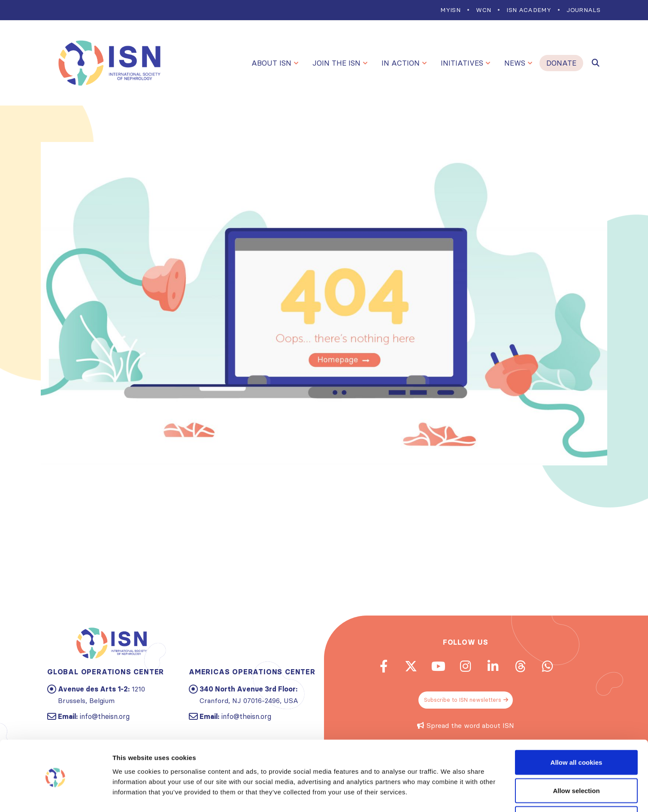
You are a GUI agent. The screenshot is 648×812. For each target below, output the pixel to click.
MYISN (450, 10)
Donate (561, 63)
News (515, 63)
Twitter (408, 667)
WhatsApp (552, 667)
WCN (483, 10)
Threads (523, 667)
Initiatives (462, 63)
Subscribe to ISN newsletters (466, 701)
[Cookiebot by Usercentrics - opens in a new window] (56, 795)
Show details (450, 790)
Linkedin (494, 667)
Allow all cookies (577, 733)
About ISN (271, 63)
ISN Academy (529, 10)
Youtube (437, 667)
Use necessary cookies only (576, 789)
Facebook (379, 667)
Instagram (466, 667)
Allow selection (576, 761)
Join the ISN (336, 63)
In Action (401, 63)
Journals (583, 10)
